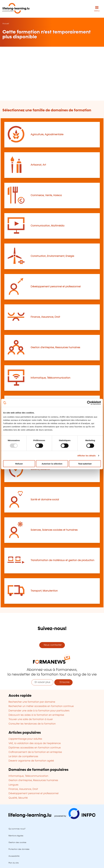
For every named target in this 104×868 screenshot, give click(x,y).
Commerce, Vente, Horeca (46, 195)
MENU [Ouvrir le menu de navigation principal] (97, 11)
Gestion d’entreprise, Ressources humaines (55, 348)
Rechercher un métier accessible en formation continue (41, 706)
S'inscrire (64, 682)
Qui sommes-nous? (17, 829)
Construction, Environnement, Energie (52, 256)
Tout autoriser (85, 464)
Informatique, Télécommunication (50, 378)
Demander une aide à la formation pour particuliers (39, 711)
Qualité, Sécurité (18, 798)
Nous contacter (52, 645)
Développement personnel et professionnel (56, 287)
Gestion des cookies (17, 842)
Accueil (6, 24)
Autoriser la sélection (52, 464)
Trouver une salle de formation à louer (31, 719)
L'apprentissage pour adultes (25, 739)
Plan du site (14, 863)
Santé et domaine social (45, 500)
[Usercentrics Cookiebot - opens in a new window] (89, 403)
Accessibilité (14, 856)
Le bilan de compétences (23, 757)
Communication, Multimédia (47, 226)
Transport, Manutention (44, 591)
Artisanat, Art (38, 165)
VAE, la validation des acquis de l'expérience (35, 743)
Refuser (19, 464)
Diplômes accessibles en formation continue (35, 748)
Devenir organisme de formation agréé (31, 761)
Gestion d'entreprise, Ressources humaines (33, 780)
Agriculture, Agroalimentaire (47, 135)
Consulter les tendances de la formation (32, 724)
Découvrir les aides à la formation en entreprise (36, 715)
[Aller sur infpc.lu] (52, 818)
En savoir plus (42, 682)
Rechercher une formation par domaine (32, 702)
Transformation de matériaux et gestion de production (62, 560)
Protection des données (19, 849)
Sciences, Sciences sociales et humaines (54, 530)
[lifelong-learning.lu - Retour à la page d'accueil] (16, 9)
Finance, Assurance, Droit (45, 317)
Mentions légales (16, 836)
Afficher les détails (86, 455)
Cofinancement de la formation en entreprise (35, 752)
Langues (13, 785)
